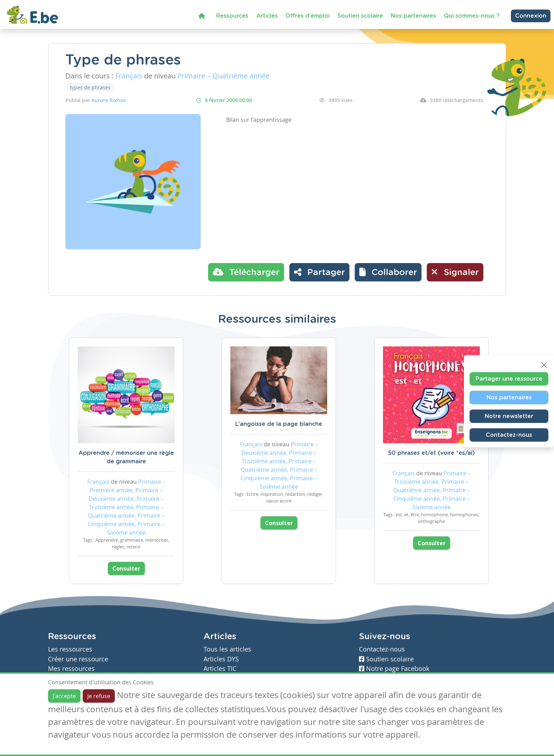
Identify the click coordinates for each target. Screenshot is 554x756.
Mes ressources (71, 669)
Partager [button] (319, 272)
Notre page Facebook (394, 669)
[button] (388, 272)
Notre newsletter (509, 416)
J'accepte (64, 696)
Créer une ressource (78, 659)
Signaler (455, 272)
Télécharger (246, 272)
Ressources (232, 16)
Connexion (531, 16)
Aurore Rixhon (109, 100)
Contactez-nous (509, 435)
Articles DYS (221, 659)
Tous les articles (227, 649)
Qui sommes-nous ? (472, 16)
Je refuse (99, 696)
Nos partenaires (413, 16)
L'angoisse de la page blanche (279, 424)
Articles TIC (220, 669)
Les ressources (70, 649)
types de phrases (90, 87)
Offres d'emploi (308, 16)
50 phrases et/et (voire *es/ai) (431, 453)
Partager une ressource (509, 379)
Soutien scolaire (360, 16)
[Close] (544, 365)
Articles (267, 16)
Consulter (126, 569)
